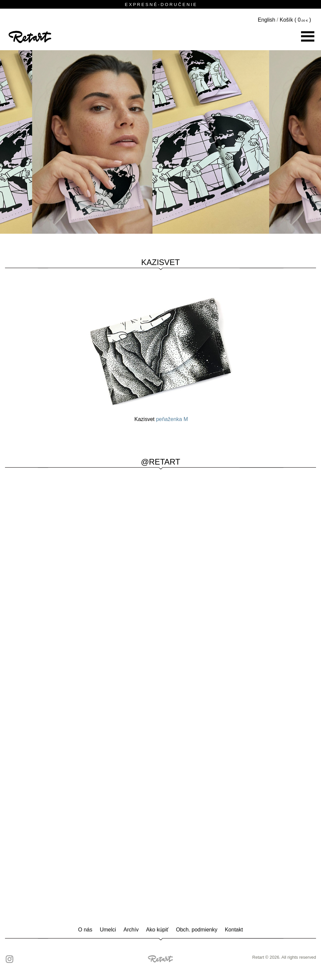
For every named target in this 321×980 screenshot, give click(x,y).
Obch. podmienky (197, 930)
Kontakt (234, 930)
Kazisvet (160, 262)
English (266, 20)
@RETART (160, 462)
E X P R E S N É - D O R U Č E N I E (160, 4)
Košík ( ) (295, 20)
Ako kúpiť (157, 930)
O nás (85, 930)
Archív (131, 930)
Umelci (108, 930)
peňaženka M (172, 419)
